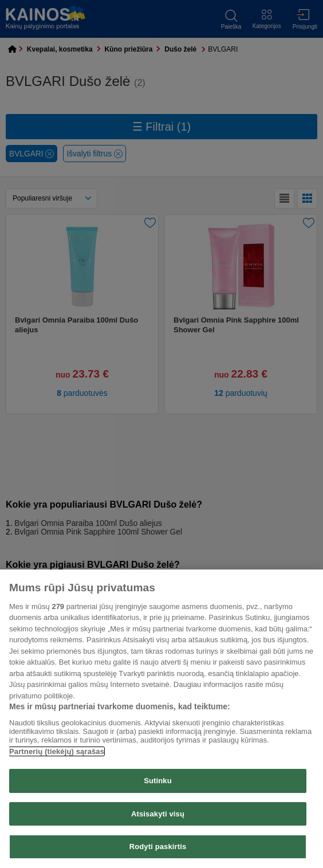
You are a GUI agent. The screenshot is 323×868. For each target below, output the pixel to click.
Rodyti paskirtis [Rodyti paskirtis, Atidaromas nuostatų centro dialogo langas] (158, 847)
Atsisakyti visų (158, 814)
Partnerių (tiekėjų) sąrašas (57, 751)
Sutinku (158, 781)
